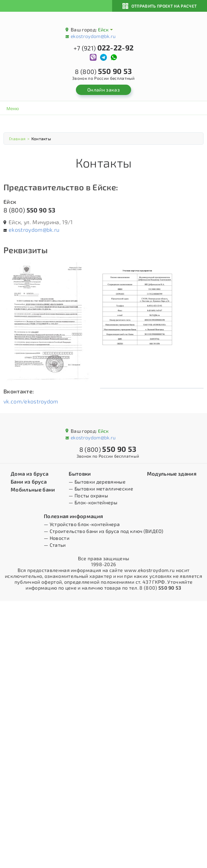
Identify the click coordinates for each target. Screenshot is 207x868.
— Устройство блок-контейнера (82, 524)
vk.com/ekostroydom (31, 401)
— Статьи (55, 545)
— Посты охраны (88, 495)
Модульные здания (172, 474)
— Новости (57, 538)
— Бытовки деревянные (97, 482)
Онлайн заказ (103, 90)
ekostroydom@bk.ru (93, 36)
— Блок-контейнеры (93, 502)
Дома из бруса (29, 474)
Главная (17, 139)
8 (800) (29, 210)
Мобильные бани (33, 489)
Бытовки (80, 474)
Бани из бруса (29, 481)
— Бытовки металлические (101, 489)
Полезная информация (73, 516)
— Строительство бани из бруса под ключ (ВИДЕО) (103, 531)
